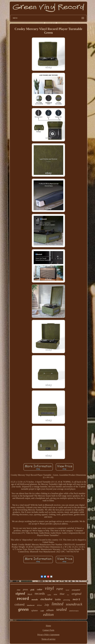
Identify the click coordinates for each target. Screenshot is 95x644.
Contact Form (48, 630)
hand (67, 590)
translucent (31, 605)
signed (20, 593)
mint (55, 594)
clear (19, 590)
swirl (76, 599)
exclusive (47, 599)
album (50, 610)
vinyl (49, 588)
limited (57, 604)
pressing (67, 600)
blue (62, 594)
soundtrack (74, 604)
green (23, 609)
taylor (49, 595)
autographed (76, 590)
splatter (35, 610)
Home (48, 626)
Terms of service (48, 639)
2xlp (47, 605)
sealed (61, 609)
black (30, 594)
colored (19, 604)
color (40, 589)
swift (42, 611)
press (25, 589)
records (40, 593)
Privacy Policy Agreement (48, 635)
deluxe (39, 605)
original (76, 594)
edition (48, 614)
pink (32, 590)
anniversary (74, 611)
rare (60, 589)
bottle (58, 599)
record (23, 598)
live (68, 595)
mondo (35, 600)
